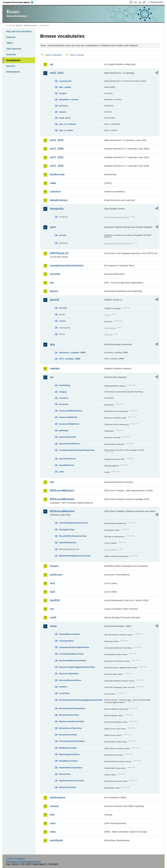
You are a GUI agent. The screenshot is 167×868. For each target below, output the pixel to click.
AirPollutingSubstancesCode (73, 523)
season (62, 112)
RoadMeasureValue (68, 761)
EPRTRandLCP (59, 253)
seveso (54, 806)
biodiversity (57, 174)
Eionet (19, 25)
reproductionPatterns (69, 444)
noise (53, 626)
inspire (54, 566)
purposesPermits (67, 437)
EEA (19, 2)
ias (52, 377)
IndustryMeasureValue (70, 680)
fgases (54, 291)
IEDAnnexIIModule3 (62, 499)
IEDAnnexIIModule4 (62, 511)
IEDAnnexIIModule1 (62, 491)
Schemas (11, 54)
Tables (9, 43)
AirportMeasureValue (69, 634)
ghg (52, 344)
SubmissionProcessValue (72, 781)
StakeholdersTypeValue (71, 768)
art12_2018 (57, 140)
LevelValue (64, 693)
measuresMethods (68, 417)
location (63, 93)
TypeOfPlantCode (68, 543)
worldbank (56, 840)
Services (11, 66)
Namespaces (13, 72)
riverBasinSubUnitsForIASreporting (77, 450)
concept (63, 308)
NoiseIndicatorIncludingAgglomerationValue (81, 700)
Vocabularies (13, 60)
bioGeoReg (64, 385)
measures (64, 404)
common (55, 192)
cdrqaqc (63, 392)
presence (63, 106)
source (62, 321)
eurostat (55, 274)
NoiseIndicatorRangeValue (72, 708)
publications (58, 798)
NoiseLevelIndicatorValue (72, 721)
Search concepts (77, 55)
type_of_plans (66, 130)
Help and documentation (19, 31)
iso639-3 (63, 687)
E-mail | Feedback (16, 858)
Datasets (11, 37)
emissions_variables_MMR (72, 353)
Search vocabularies (53, 55)
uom (53, 823)
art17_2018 (57, 166)
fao (52, 283)
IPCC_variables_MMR (70, 359)
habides (55, 368)
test (52, 815)
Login (135, 2)
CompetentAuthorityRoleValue (74, 647)
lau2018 (55, 600)
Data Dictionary (30, 25)
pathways (64, 430)
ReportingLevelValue (69, 754)
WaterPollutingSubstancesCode (75, 556)
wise (53, 832)
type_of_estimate (67, 124)
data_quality (65, 87)
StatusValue (65, 774)
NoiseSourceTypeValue (70, 728)
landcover (56, 575)
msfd (53, 617)
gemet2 (54, 300)
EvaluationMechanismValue (73, 660)
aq (51, 64)
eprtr (53, 227)
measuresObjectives (69, 424)
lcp (52, 609)
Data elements (14, 49)
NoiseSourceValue (68, 735)
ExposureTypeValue (69, 674)
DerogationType (67, 529)
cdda (53, 183)
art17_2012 (57, 157)
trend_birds (65, 118)
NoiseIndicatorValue (69, 715)
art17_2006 (57, 149)
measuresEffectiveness (70, 411)
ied (52, 482)
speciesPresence (67, 459)
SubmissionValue (68, 787)
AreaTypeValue (66, 641)
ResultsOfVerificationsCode (73, 536)
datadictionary (59, 200)
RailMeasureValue (68, 748)
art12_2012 (57, 73)
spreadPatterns (66, 465)
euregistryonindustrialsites (67, 266)
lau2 (53, 592)
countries (64, 398)
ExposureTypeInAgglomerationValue (77, 667)
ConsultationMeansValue (71, 654)
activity (62, 235)
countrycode (65, 81)
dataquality (57, 209)
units (61, 472)
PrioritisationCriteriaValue (72, 741)
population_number (69, 99)
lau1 (53, 583)
